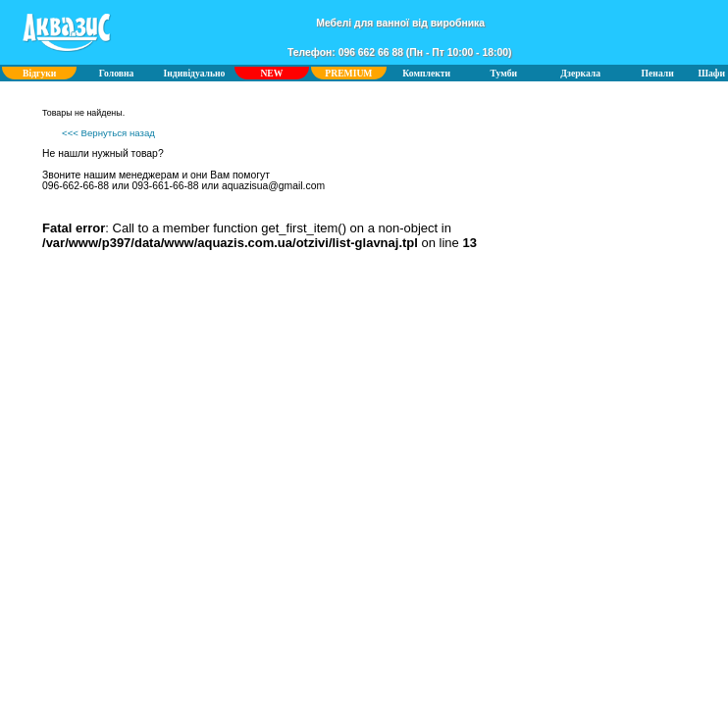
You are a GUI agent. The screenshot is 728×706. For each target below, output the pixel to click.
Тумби (504, 73)
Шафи (711, 73)
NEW (271, 73)
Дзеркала (580, 73)
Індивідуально (195, 73)
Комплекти (426, 73)
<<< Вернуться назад (108, 133)
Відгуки (39, 73)
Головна (117, 73)
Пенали (658, 73)
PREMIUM (348, 73)
